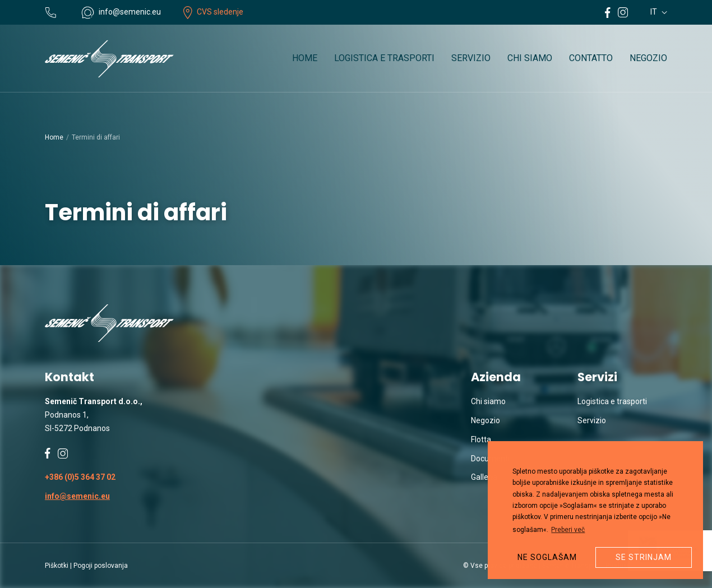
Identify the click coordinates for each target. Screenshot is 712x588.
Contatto (591, 58)
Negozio (648, 58)
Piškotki (57, 566)
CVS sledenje (213, 12)
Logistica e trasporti (384, 58)
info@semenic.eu (77, 496)
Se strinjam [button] (644, 557)
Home (305, 58)
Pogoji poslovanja (101, 566)
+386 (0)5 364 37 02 (80, 477)
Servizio (471, 58)
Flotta (481, 439)
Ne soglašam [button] (547, 557)
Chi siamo (530, 58)
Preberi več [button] (568, 530)
